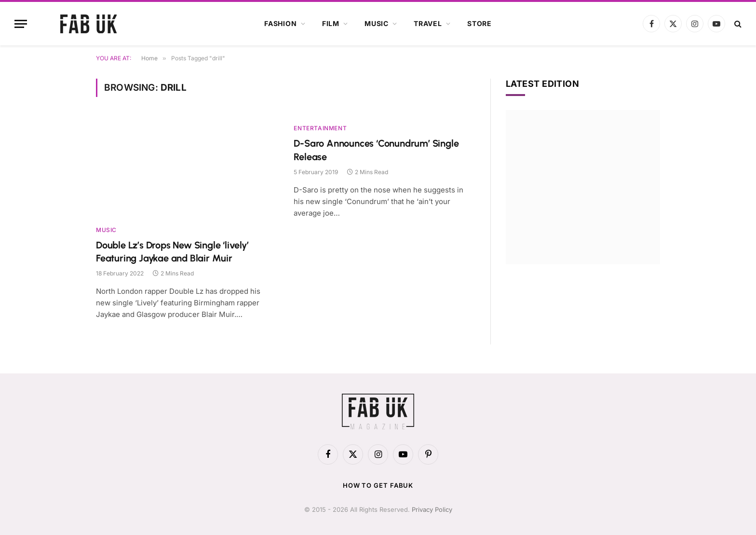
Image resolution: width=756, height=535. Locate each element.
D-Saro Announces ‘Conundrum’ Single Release (376, 150)
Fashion (281, 23)
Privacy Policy (432, 509)
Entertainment (320, 128)
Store (479, 23)
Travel (428, 23)
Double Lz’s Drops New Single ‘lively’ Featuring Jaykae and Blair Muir (172, 252)
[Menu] (21, 24)
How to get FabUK (378, 485)
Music (377, 23)
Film (331, 23)
